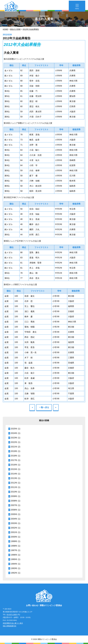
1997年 (14, 550)
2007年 (14, 505)
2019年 (14, 451)
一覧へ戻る (44, 407)
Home (5, 29)
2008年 (14, 501)
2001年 (14, 532)
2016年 (14, 465)
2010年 (14, 492)
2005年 (14, 514)
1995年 (14, 559)
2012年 (14, 483)
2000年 (14, 537)
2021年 (14, 447)
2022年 (14, 442)
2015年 (14, 469)
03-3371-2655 (12, 615)
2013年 (14, 478)
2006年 (14, 510)
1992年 (14, 573)
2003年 (14, 523)
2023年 (14, 438)
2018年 (14, 456)
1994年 (14, 564)
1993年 (14, 568)
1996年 (14, 555)
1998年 (14, 546)
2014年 (14, 474)
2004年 (14, 519)
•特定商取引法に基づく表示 (13, 623)
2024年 (14, 433)
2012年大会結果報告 (31, 29)
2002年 (14, 528)
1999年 (14, 541)
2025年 (14, 429)
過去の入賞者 (15, 29)
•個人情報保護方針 (10, 626)
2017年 (14, 460)
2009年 (14, 496)
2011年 (14, 487)
